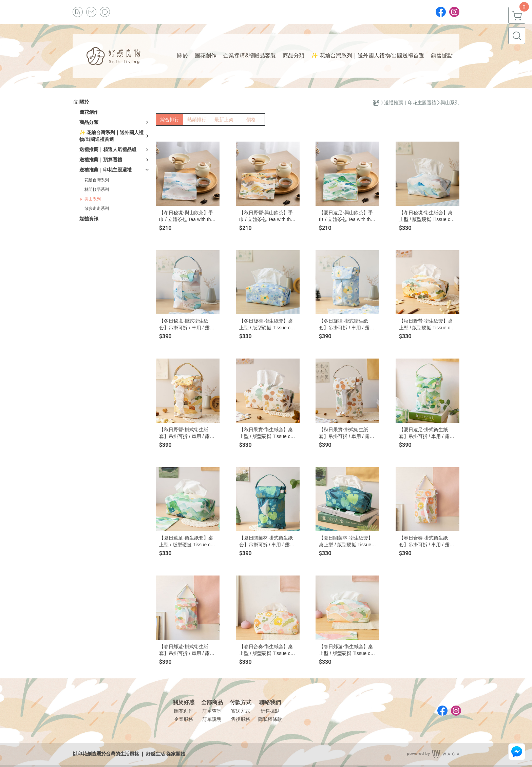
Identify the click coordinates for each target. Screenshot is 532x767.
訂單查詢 (212, 711)
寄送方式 (241, 711)
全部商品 (212, 702)
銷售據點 (270, 711)
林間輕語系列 (97, 189)
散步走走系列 (97, 208)
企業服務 (184, 719)
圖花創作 (184, 711)
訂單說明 (212, 719)
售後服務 (241, 719)
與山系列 (93, 199)
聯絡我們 (270, 702)
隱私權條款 (270, 719)
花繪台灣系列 (97, 180)
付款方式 (241, 702)
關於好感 (184, 702)
